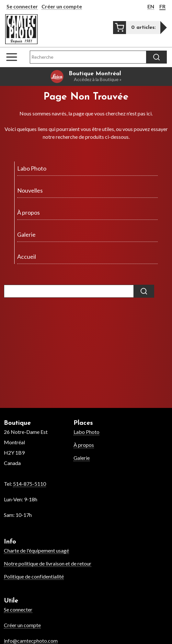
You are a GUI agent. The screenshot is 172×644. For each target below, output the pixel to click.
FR (162, 6)
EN (151, 6)
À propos (84, 445)
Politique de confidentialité (34, 576)
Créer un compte (62, 6)
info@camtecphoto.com (31, 641)
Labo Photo (86, 432)
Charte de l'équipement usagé (36, 550)
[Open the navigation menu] (15, 57)
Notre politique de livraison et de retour (48, 563)
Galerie (82, 458)
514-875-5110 (29, 484)
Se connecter (22, 6)
